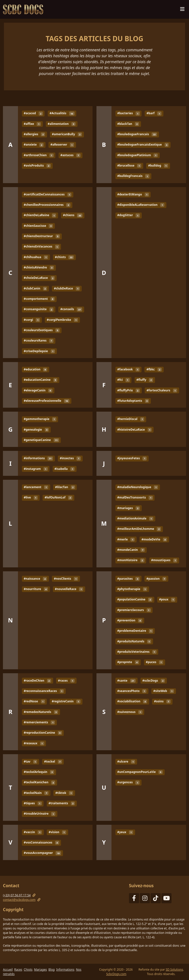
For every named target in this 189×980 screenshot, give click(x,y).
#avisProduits (37, 165)
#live (31, 497)
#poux (167, 599)
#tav (30, 761)
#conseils (71, 309)
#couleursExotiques (41, 330)
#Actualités (62, 113)
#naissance (35, 579)
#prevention (130, 620)
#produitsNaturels (134, 641)
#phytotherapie (132, 589)
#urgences (128, 782)
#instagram (36, 469)
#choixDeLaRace (39, 278)
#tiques (33, 803)
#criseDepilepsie (39, 351)
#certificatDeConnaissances (47, 194)
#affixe (32, 124)
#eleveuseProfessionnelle (47, 401)
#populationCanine (135, 599)
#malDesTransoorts (135, 497)
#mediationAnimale (135, 518)
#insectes (70, 458)
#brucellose (129, 165)
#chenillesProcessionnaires (47, 205)
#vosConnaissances (41, 842)
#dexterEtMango (133, 194)
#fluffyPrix (128, 390)
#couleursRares (39, 340)
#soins (162, 701)
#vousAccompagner (42, 853)
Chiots (28, 970)
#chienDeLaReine (40, 215)
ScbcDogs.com (116, 974)
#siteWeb (164, 691)
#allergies (34, 134)
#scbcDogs (154, 681)
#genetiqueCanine (41, 440)
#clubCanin (35, 288)
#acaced (33, 113)
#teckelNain (36, 793)
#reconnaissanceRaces (44, 691)
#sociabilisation (132, 701)
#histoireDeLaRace (134, 430)
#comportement (39, 299)
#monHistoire (131, 560)
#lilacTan (65, 487)
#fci (123, 380)
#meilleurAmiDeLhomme (139, 529)
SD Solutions (174, 970)
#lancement (36, 487)
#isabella (64, 469)
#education (35, 369)
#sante (126, 681)
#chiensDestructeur (42, 236)
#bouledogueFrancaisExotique (143, 145)
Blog (52, 970)
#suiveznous (130, 712)
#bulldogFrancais (133, 176)
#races (66, 681)
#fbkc (154, 369)
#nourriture (36, 589)
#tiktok (64, 793)
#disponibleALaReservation (141, 205)
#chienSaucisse (38, 226)
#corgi (32, 320)
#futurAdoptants (133, 401)
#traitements (62, 803)
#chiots (64, 257)
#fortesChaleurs (162, 390)
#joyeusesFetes (132, 458)
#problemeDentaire (135, 631)
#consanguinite (39, 309)
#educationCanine (40, 380)
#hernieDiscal (131, 419)
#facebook (128, 369)
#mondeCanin (131, 550)
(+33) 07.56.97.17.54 (17, 895)
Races (18, 970)
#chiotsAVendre (39, 267)
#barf (154, 113)
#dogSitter (128, 215)
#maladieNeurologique (138, 487)
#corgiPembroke (62, 320)
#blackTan (128, 124)
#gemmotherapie (40, 419)
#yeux (125, 832)
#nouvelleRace (69, 589)
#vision (57, 832)
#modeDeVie (154, 539)
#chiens (73, 215)
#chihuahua (36, 257)
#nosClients (66, 579)
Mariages (40, 970)
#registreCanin (66, 701)
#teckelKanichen (39, 782)
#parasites (128, 579)
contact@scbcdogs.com (19, 900)
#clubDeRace (67, 288)
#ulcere (126, 761)
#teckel (53, 761)
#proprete (128, 662)
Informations (65, 970)
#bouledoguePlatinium (137, 155)
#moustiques (164, 560)
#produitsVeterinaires (137, 652)
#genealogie (36, 430)
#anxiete (34, 145)
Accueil (8, 970)
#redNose (34, 701)
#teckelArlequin (39, 772)
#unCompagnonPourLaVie (140, 772)
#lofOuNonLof (58, 497)
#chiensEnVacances (41, 247)
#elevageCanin (38, 390)
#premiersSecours (134, 610)
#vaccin (33, 832)
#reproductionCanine (43, 733)
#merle (126, 539)
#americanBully (67, 134)
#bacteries (128, 113)
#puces (154, 662)
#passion (156, 579)
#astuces (70, 155)
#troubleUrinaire (39, 814)
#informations (38, 458)
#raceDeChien (37, 681)
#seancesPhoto (132, 691)
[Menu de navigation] (182, 10)
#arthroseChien (39, 155)
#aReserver (62, 145)
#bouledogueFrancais (137, 134)
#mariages (128, 508)
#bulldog (158, 165)
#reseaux (34, 743)
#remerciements (39, 722)
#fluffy (145, 380)
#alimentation (62, 124)
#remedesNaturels (41, 712)
